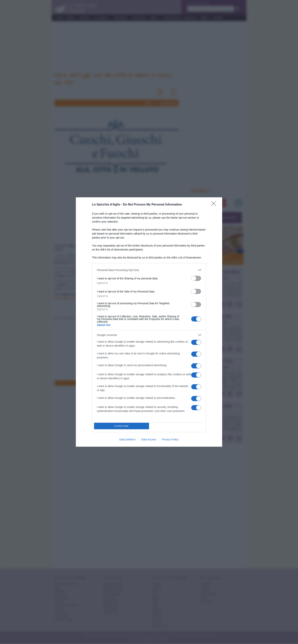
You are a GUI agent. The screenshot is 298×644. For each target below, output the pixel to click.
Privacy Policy (170, 439)
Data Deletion (127, 439)
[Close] (215, 205)
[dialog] (149, 322)
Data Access (149, 439)
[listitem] (149, 270)
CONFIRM (122, 426)
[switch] (196, 278)
